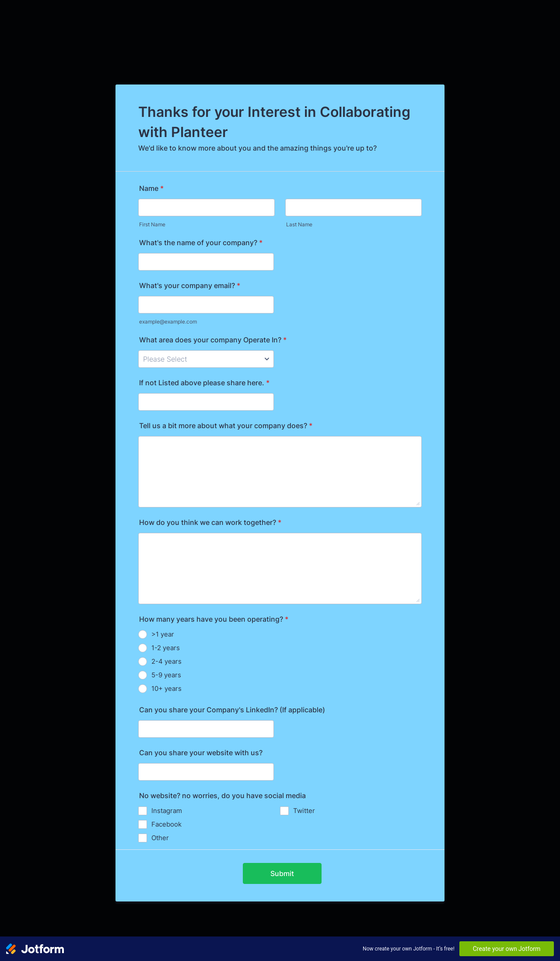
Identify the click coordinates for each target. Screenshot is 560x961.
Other (160, 838)
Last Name (299, 224)
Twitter (304, 811)
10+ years (166, 688)
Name (151, 188)
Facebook (166, 824)
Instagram (167, 811)
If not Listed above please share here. (204, 383)
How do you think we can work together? (210, 522)
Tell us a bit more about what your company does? (226, 426)
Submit (282, 873)
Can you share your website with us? (201, 753)
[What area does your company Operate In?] (206, 359)
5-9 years (166, 675)
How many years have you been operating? (214, 619)
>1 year (163, 634)
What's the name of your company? (201, 243)
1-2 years (166, 648)
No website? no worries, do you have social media (222, 796)
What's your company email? (190, 285)
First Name (152, 224)
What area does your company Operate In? (213, 340)
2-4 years (166, 661)
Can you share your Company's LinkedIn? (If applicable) (232, 710)
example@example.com (168, 322)
